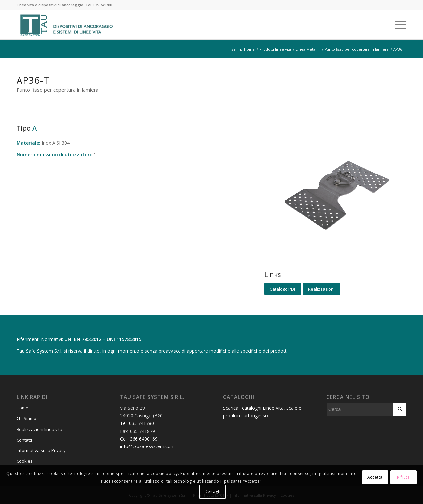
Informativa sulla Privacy (41, 450)
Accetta (375, 477)
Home (22, 408)
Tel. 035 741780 (99, 5)
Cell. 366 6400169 (139, 439)
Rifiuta (403, 477)
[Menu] (399, 25)
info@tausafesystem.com (147, 446)
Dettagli (213, 492)
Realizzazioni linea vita (39, 429)
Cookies (25, 461)
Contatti (24, 440)
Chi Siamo (26, 418)
